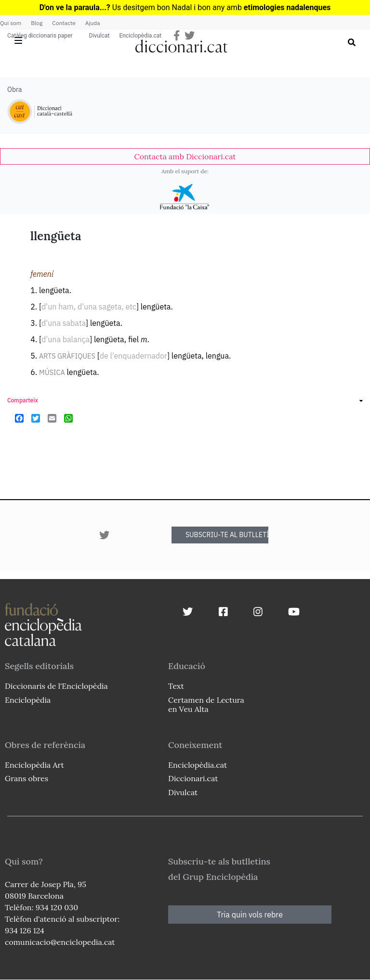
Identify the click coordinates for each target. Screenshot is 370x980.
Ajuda (93, 23)
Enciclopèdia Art (34, 765)
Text (176, 686)
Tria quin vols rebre (250, 915)
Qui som (11, 23)
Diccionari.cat (193, 778)
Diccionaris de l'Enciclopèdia (56, 686)
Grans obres (26, 778)
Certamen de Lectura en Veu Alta (206, 704)
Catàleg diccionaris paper (40, 36)
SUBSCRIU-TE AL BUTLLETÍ (227, 535)
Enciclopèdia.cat (140, 36)
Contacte (64, 23)
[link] (185, 156)
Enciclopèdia (28, 700)
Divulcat (99, 36)
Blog (37, 23)
